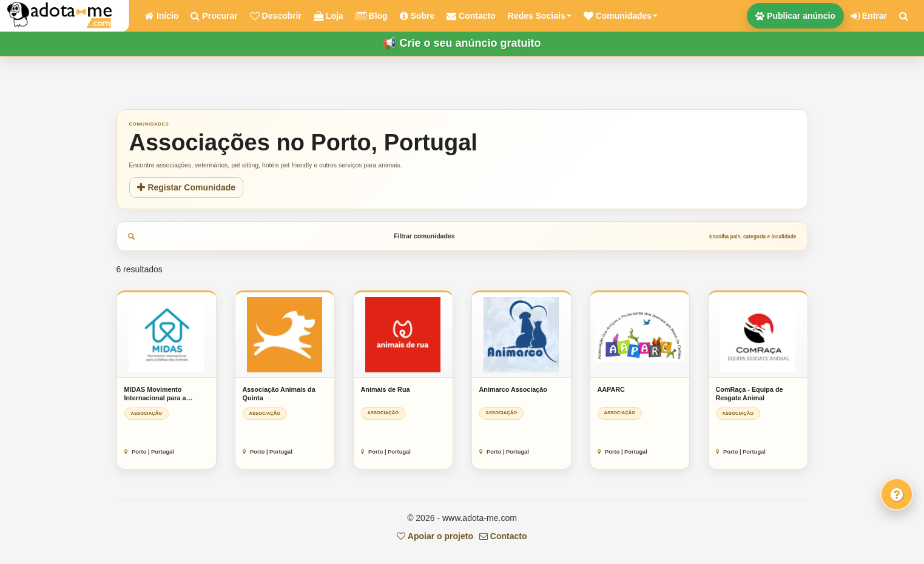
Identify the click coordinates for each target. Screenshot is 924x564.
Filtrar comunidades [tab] (462, 236)
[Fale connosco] (897, 494)
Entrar (869, 16)
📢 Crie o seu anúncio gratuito (462, 43)
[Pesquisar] (904, 16)
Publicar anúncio (795, 16)
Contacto (503, 536)
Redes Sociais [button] (540, 16)
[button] (621, 16)
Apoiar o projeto (435, 536)
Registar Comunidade (187, 187)
